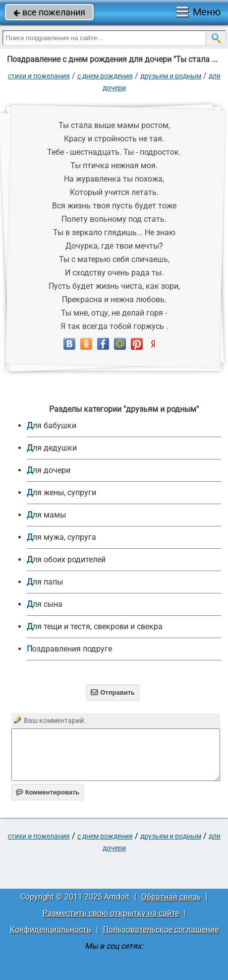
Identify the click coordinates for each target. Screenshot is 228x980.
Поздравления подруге (69, 649)
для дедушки (52, 448)
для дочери (49, 470)
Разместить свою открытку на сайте (111, 913)
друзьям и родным (171, 76)
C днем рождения (105, 76)
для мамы (46, 515)
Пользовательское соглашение (161, 930)
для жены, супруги (61, 492)
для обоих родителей (66, 559)
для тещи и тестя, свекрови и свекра (95, 626)
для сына (45, 604)
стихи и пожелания (39, 76)
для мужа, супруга (61, 537)
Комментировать (48, 792)
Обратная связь (171, 897)
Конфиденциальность (51, 930)
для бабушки (52, 425)
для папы (45, 582)
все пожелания (49, 12)
